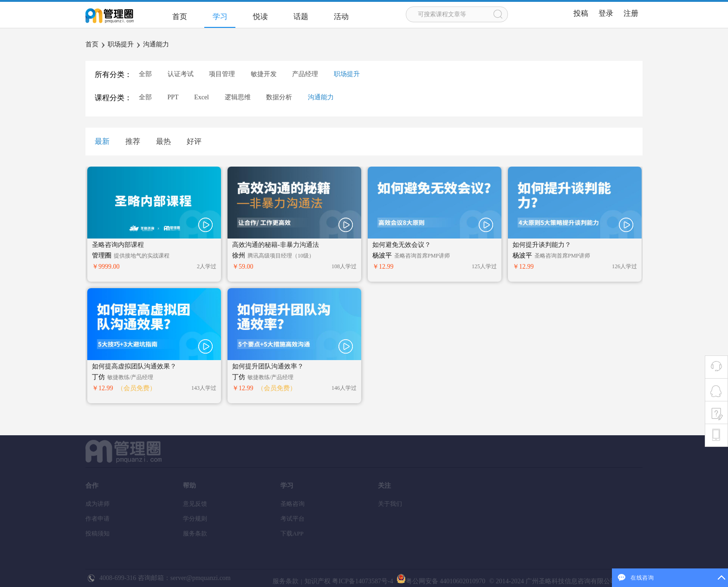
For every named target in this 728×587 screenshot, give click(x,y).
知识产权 (318, 581)
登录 (606, 13)
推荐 (133, 141)
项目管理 (222, 74)
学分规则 (195, 519)
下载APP (292, 533)
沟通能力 (156, 44)
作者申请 (97, 519)
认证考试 (181, 74)
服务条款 (195, 533)
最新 (102, 141)
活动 (341, 16)
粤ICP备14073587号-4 (362, 581)
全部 (145, 74)
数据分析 (279, 97)
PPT (173, 97)
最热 (163, 141)
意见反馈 (195, 504)
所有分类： (113, 74)
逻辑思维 (238, 97)
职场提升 (121, 44)
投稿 (581, 13)
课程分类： (113, 98)
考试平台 (292, 519)
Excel (201, 97)
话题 (301, 16)
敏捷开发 (264, 74)
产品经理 (305, 74)
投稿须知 (97, 533)
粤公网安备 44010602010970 (440, 581)
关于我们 (390, 504)
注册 (631, 13)
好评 (194, 141)
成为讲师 (97, 504)
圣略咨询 (292, 504)
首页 (180, 16)
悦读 (260, 16)
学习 (220, 16)
